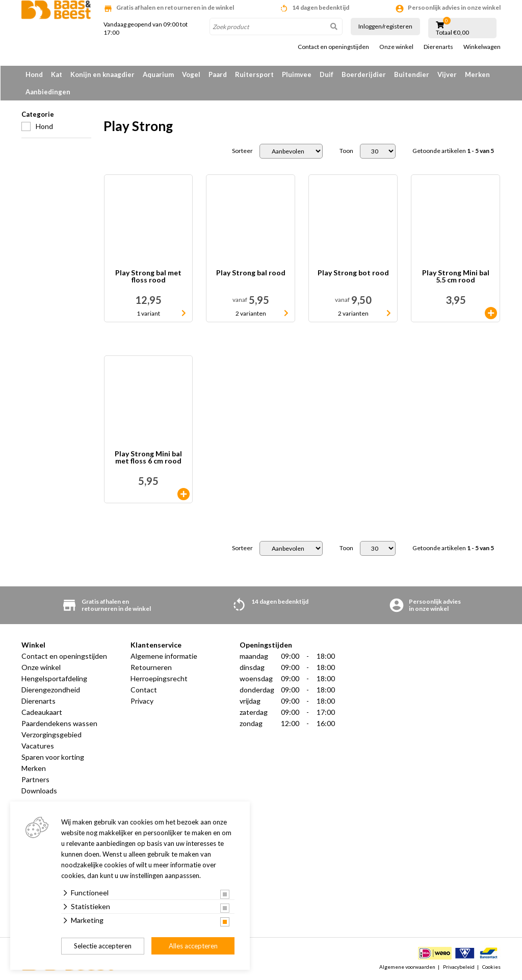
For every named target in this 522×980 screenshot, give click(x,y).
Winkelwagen (482, 47)
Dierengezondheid (51, 690)
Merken (477, 74)
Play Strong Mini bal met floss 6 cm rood (148, 458)
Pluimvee (297, 74)
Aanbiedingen (48, 92)
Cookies (491, 967)
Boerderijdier (364, 74)
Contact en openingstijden (333, 47)
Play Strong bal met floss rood (148, 277)
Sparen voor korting (53, 757)
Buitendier (412, 74)
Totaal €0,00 (452, 33)
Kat (57, 74)
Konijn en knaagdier (102, 74)
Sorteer (242, 151)
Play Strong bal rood (251, 273)
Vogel (191, 74)
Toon (346, 151)
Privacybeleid (459, 967)
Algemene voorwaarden (407, 967)
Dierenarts (438, 47)
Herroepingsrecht (159, 678)
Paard (218, 74)
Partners (35, 779)
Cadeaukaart (42, 712)
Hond (34, 74)
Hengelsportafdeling (54, 678)
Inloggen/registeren (385, 26)
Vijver (447, 74)
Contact (144, 690)
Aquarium (158, 74)
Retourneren (151, 667)
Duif (327, 74)
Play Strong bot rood (353, 273)
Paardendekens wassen (59, 723)
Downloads (39, 791)
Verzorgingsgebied (51, 734)
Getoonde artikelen (453, 151)
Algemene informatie (164, 656)
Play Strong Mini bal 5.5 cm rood (456, 277)
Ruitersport (254, 74)
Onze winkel (396, 47)
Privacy (142, 701)
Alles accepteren (193, 946)
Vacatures (38, 746)
